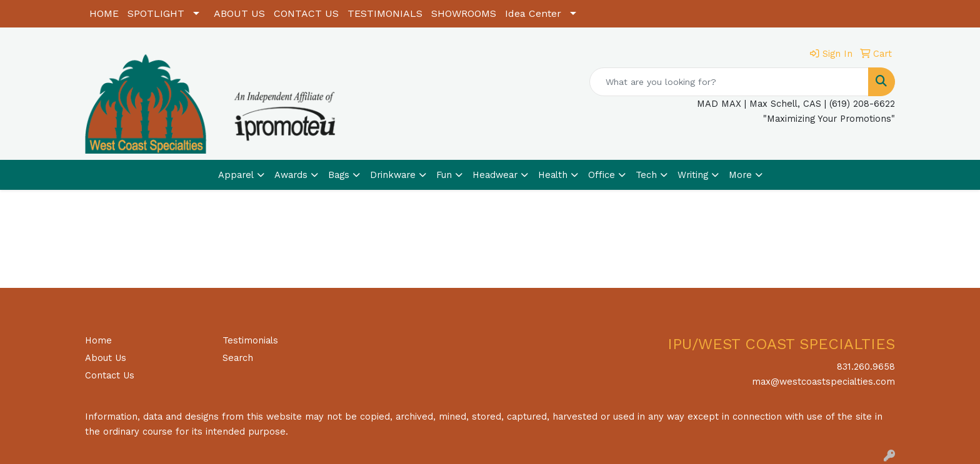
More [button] (740, 175)
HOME (104, 13)
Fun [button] (444, 175)
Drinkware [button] (393, 175)
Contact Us (110, 375)
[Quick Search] (729, 82)
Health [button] (553, 175)
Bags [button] (339, 175)
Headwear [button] (495, 175)
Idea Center (533, 13)
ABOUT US (239, 13)
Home (98, 340)
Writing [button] (693, 175)
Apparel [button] (236, 175)
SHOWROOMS (464, 13)
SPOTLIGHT (156, 13)
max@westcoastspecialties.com (823, 382)
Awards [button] (291, 175)
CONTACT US (306, 13)
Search (238, 358)
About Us (106, 358)
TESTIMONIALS (385, 13)
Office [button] (602, 175)
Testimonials (250, 340)
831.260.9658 (866, 367)
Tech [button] (646, 175)
